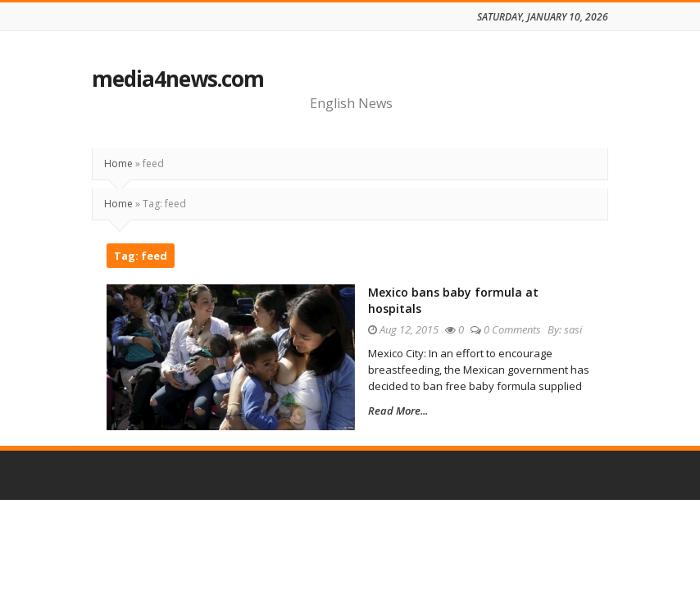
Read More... (398, 411)
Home (118, 163)
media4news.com (178, 79)
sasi (573, 329)
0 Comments (512, 329)
